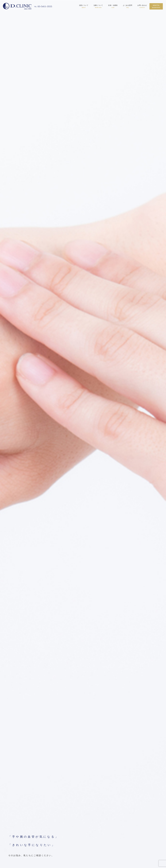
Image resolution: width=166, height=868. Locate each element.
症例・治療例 (113, 6)
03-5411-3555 (44, 6)
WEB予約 (156, 6)
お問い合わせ (142, 6)
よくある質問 (127, 6)
